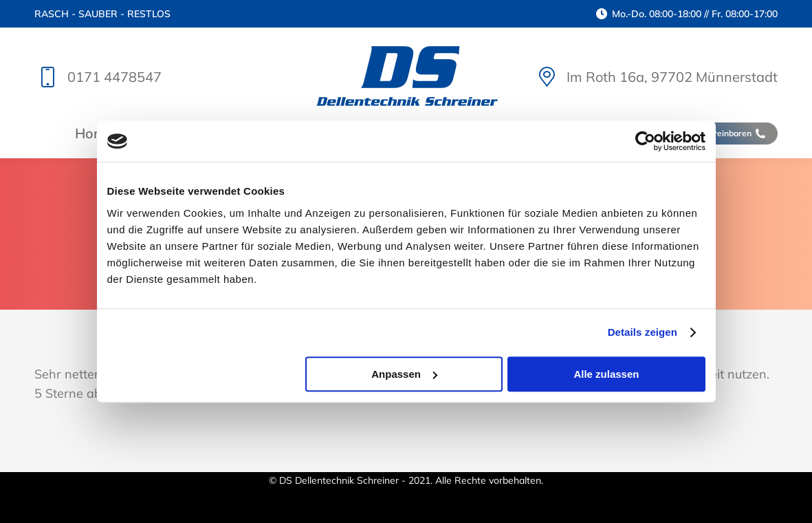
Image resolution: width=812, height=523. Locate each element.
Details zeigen (643, 332)
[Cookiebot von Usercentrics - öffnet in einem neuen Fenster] (645, 141)
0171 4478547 (98, 77)
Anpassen (404, 374)
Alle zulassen (606, 374)
